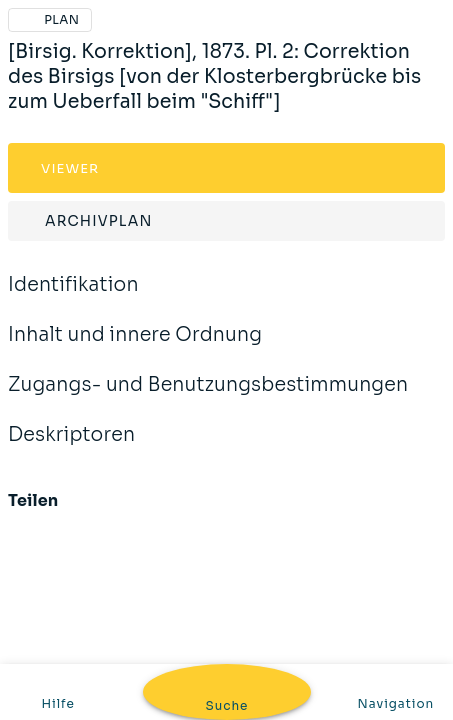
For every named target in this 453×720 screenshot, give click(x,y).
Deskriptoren (71, 448)
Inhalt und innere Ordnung (135, 348)
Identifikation (73, 298)
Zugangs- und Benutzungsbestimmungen (208, 398)
